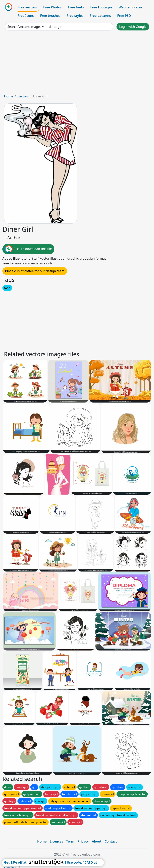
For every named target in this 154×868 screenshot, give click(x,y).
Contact (111, 841)
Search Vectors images (24, 27)
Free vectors (27, 7)
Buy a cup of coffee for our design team (35, 271)
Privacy (83, 841)
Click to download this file (28, 249)
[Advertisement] (77, 64)
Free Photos (52, 7)
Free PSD (124, 16)
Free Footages (101, 7)
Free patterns (100, 16)
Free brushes (50, 16)
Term (70, 841)
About (97, 841)
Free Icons (26, 16)
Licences (56, 841)
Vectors (23, 96)
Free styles (75, 16)
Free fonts (76, 7)
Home (9, 96)
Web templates (130, 7)
